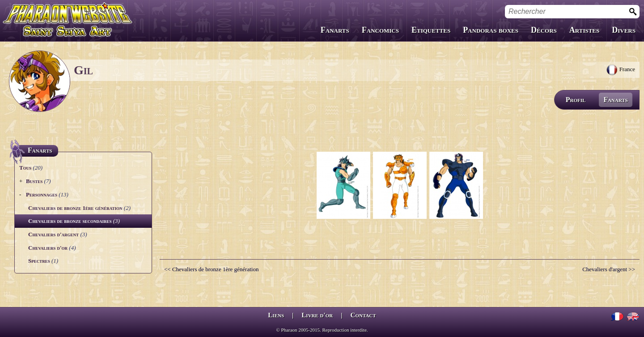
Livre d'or (317, 315)
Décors (544, 30)
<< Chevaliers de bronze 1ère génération (211, 269)
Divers (624, 30)
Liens (276, 315)
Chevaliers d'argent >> (609, 269)
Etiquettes (431, 30)
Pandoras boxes (491, 30)
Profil (576, 100)
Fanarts (335, 30)
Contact (363, 315)
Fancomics (380, 30)
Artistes (584, 30)
